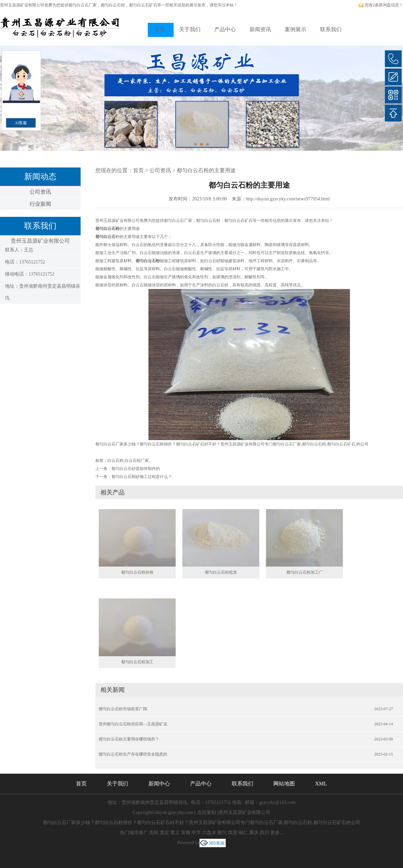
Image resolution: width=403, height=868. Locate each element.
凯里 (233, 833)
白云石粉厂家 (137, 461)
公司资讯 (40, 192)
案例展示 (296, 29)
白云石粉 (116, 461)
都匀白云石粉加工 (137, 662)
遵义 (175, 833)
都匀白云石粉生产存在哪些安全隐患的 (133, 754)
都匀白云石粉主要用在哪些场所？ (129, 739)
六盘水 (209, 833)
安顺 (186, 833)
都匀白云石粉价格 (137, 572)
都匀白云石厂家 (83, 5)
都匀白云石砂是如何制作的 (136, 469)
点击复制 (207, 812)
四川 (264, 833)
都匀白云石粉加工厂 (305, 572)
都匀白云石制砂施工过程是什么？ (142, 477)
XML (321, 784)
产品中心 (225, 29)
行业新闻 (40, 204)
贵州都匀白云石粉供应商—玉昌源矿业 (133, 724)
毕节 (196, 833)
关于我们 (190, 29)
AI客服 (21, 123)
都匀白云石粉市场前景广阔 (123, 709)
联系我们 (331, 29)
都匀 (222, 833)
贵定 (165, 833)
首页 (160, 29)
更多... (277, 833)
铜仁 (243, 833)
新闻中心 (159, 784)
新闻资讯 (260, 29)
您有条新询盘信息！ (381, 5)
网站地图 (284, 784)
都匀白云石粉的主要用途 (206, 170)
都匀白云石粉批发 (221, 572)
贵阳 (154, 833)
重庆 (254, 833)
